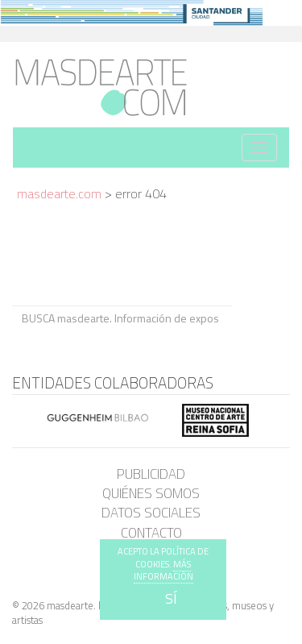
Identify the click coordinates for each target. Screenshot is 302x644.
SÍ (171, 598)
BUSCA (261, 317)
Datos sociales (151, 513)
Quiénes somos (151, 493)
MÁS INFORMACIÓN (163, 571)
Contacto (151, 533)
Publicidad (151, 474)
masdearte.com (59, 193)
